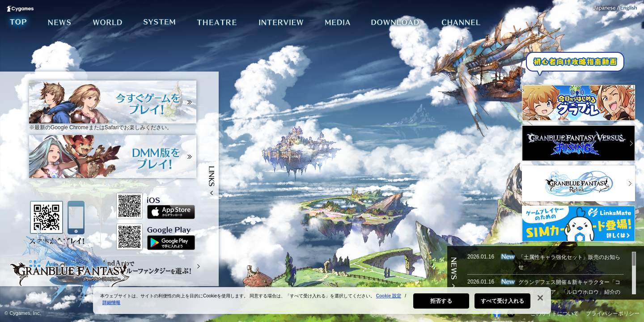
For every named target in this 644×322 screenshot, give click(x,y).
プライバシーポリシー (613, 314)
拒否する (441, 303)
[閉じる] (540, 300)
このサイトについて (555, 314)
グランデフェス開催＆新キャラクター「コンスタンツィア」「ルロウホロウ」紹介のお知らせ (569, 292)
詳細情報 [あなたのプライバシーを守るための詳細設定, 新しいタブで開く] (111, 305)
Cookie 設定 (389, 298)
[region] (322, 303)
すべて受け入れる (502, 303)
